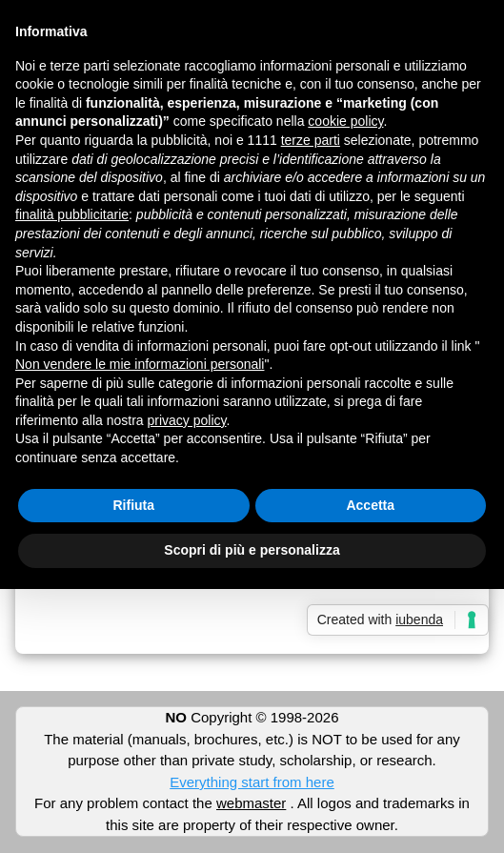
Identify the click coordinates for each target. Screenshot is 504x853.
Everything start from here (252, 782)
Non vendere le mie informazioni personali (140, 364)
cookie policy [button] (345, 121)
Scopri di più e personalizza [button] (252, 550)
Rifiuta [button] (133, 505)
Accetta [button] (370, 505)
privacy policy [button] (187, 420)
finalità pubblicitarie (72, 214)
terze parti (311, 140)
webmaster (251, 803)
